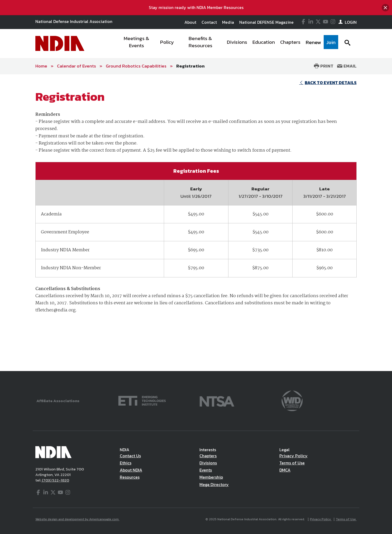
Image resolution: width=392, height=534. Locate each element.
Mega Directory (214, 484)
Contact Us (130, 456)
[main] (196, 223)
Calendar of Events (77, 66)
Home (41, 66)
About (190, 22)
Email (347, 66)
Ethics (126, 463)
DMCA (285, 470)
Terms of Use (292, 463)
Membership (211, 477)
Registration (190, 66)
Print (324, 66)
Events (206, 470)
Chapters (208, 456)
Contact (209, 22)
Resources (130, 477)
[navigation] (227, 44)
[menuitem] (137, 44)
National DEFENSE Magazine (266, 22)
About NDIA (131, 470)
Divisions (208, 463)
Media (228, 22)
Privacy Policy (293, 456)
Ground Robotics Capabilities (136, 66)
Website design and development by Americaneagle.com (77, 519)
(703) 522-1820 (55, 480)
